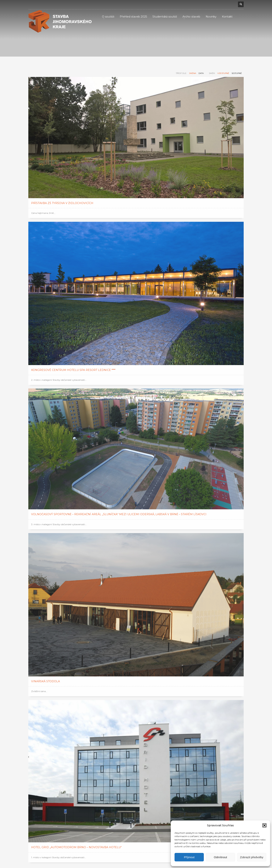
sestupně (237, 73)
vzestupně (223, 73)
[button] (264, 825)
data (201, 73)
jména (193, 73)
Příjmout (189, 857)
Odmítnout (220, 857)
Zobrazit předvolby (252, 857)
